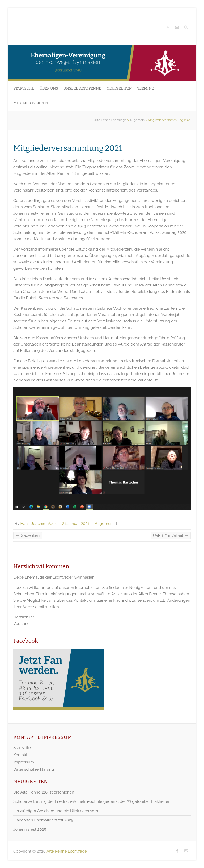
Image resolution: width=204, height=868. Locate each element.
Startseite (24, 88)
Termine (146, 88)
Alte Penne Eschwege (110, 120)
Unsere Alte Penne (82, 88)
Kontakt (20, 755)
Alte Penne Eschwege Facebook (168, 27)
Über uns (49, 88)
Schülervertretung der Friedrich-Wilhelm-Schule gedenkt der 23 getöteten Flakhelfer (91, 801)
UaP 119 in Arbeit (171, 535)
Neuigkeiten (119, 88)
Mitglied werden (31, 103)
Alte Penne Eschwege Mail (177, 27)
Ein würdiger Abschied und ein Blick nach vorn (56, 811)
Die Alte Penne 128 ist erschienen (44, 792)
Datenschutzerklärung (34, 769)
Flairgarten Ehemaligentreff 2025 (43, 820)
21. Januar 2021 (76, 524)
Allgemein (137, 120)
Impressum (24, 762)
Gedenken (28, 535)
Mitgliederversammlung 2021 (68, 148)
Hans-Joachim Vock (38, 524)
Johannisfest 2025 (30, 829)
